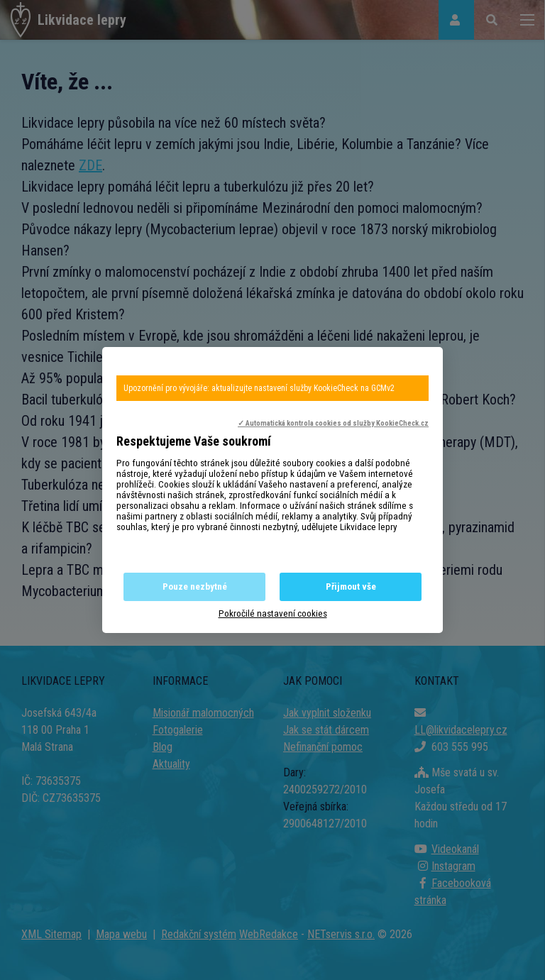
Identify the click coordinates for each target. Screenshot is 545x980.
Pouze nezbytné (195, 587)
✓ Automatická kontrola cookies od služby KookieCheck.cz (333, 423)
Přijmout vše (351, 587)
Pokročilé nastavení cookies (273, 613)
